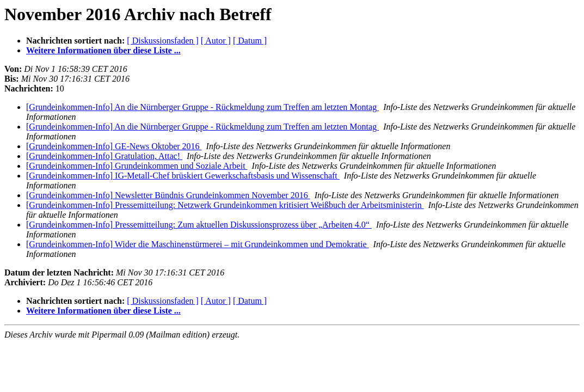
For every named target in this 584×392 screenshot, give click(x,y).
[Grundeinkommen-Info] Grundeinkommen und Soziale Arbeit (137, 166)
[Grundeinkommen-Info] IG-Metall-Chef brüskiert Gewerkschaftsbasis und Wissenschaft (183, 176)
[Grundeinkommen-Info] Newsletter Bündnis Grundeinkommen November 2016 (168, 195)
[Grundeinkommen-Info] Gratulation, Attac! (104, 156)
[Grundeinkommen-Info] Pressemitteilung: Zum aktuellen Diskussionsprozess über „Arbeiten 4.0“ (199, 225)
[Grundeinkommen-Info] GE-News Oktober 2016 (114, 146)
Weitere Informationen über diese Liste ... (103, 50)
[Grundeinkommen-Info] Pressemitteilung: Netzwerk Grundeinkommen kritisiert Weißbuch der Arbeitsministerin (225, 205)
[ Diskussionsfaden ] (163, 41)
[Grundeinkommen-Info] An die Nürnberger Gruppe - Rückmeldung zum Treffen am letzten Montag (202, 107)
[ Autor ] (216, 41)
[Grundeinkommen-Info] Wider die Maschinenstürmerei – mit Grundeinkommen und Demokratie (198, 244)
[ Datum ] (250, 41)
